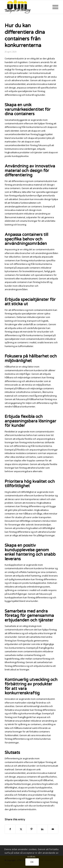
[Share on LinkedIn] (42, 829)
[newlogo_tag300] (26, 7)
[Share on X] (21, 829)
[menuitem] (54, 7)
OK (32, 862)
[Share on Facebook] (10, 829)
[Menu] (54, 7)
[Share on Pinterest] (32, 829)
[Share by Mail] (53, 829)
